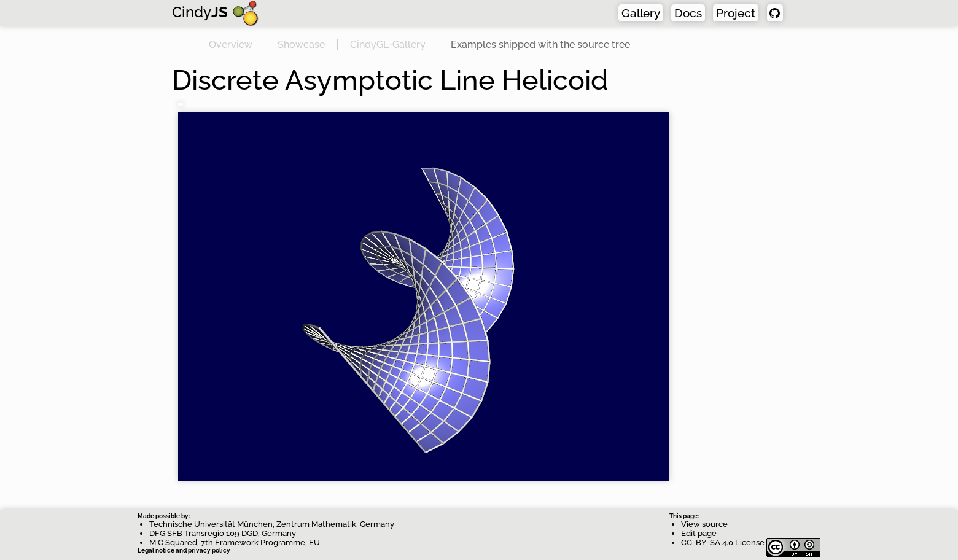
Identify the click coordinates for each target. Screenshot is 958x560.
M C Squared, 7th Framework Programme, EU (235, 542)
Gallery (641, 13)
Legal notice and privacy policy (184, 550)
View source (704, 524)
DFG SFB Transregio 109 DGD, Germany (223, 533)
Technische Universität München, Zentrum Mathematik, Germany (272, 524)
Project (736, 13)
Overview (231, 45)
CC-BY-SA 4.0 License (751, 542)
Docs (688, 13)
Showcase (301, 45)
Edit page (699, 533)
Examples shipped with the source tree (540, 45)
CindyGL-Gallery (388, 45)
